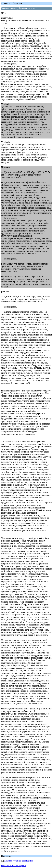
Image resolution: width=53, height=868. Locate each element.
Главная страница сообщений (19, 861)
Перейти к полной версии (13, 866)
